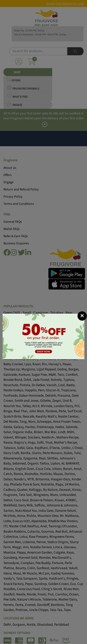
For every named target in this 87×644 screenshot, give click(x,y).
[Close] (82, 316)
